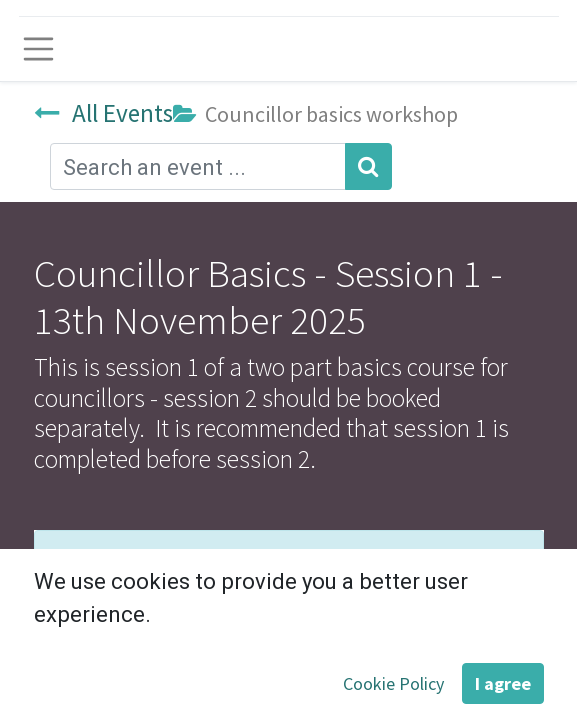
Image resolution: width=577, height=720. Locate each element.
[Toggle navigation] (39, 49)
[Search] (368, 166)
